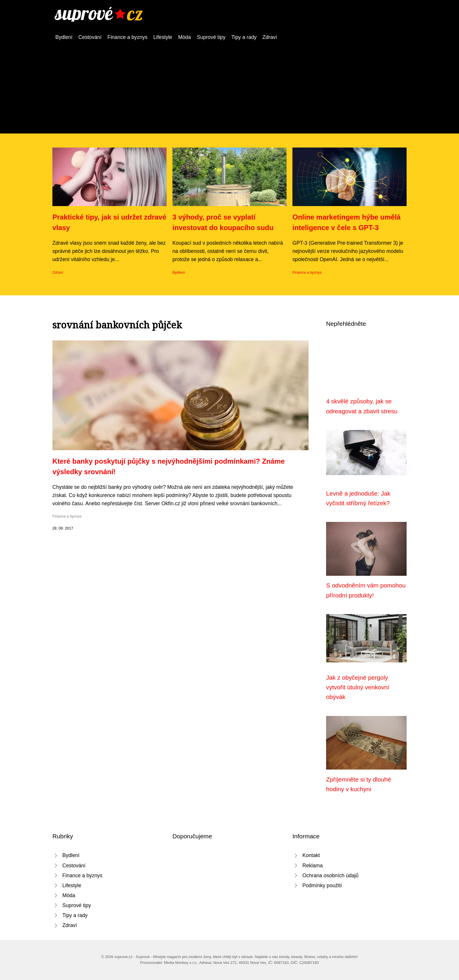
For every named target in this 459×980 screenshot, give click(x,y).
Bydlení (64, 37)
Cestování (90, 37)
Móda (184, 37)
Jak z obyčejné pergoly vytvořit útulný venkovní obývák (358, 687)
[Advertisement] (229, 85)
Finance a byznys (127, 37)
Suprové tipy (211, 37)
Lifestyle (163, 37)
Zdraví (270, 37)
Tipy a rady (244, 37)
